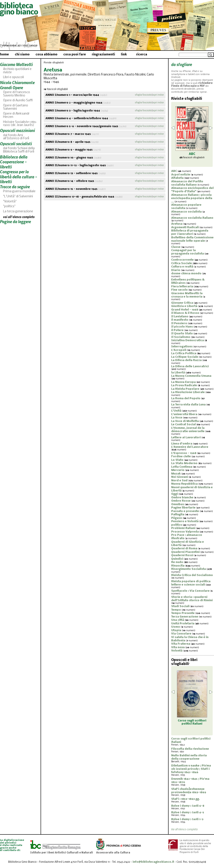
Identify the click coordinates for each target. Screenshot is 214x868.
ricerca (142, 55)
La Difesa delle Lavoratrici (190, 366)
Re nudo (177, 562)
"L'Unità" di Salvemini (18, 197)
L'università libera (184, 414)
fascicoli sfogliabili (192, 158)
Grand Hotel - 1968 (185, 310)
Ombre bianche (182, 498)
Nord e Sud (179, 481)
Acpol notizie (181, 175)
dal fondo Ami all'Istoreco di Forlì (16, 137)
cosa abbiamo (46, 55)
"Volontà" (10, 202)
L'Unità (176, 411)
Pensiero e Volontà (185, 521)
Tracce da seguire (15, 187)
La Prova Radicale (184, 385)
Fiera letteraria (182, 287)
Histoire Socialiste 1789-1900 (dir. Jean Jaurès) (20, 124)
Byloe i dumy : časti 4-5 (188, 812)
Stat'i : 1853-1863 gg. (186, 799)
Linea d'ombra (182, 444)
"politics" (9, 206)
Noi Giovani (180, 477)
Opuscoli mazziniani (17, 130)
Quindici (177, 559)
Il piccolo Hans (182, 327)
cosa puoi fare (75, 55)
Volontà (177, 651)
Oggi (175, 494)
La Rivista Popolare (185, 389)
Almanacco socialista (186, 212)
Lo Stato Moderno (184, 463)
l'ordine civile (181, 457)
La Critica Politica (184, 353)
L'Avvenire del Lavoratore (190, 447)
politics (177, 525)
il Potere (177, 330)
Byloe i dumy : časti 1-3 (187, 819)
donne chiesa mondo (186, 274)
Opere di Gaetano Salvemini (16, 107)
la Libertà (178, 373)
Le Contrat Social (183, 425)
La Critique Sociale (185, 357)
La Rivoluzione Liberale (188, 392)
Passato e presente (185, 511)
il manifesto (180, 320)
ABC (174, 171)
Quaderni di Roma (184, 549)
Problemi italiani (183, 528)
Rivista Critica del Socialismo (192, 575)
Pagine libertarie (183, 508)
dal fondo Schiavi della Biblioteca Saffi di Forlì (19, 150)
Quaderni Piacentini (185, 552)
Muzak (176, 474)
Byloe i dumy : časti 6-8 (188, 806)
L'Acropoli (179, 350)
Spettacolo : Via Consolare (190, 591)
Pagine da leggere (15, 221)
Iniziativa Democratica (188, 340)
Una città (178, 620)
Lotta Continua (182, 467)
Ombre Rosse (181, 501)
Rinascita (178, 566)
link (124, 55)
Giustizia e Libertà (184, 306)
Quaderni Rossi (182, 555)
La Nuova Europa (183, 382)
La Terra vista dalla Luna (188, 405)
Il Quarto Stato (182, 334)
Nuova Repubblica (184, 484)
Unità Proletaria (183, 624)
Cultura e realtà (182, 267)
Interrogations (182, 347)
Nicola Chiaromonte (17, 82)
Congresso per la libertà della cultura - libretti (19, 177)
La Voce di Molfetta (185, 421)
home (4, 55)
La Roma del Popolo (186, 398)
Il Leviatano (180, 317)
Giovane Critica (182, 303)
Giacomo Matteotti (16, 64)
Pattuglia (178, 515)
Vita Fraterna (181, 644)
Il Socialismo (181, 337)
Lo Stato (177, 460)
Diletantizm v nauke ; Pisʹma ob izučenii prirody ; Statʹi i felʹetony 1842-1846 (191, 769)
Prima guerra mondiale (19, 191)
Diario (176, 270)
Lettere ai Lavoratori (186, 438)
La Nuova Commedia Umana (191, 376)
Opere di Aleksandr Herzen (16, 115)
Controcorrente (182, 260)
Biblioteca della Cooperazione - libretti (14, 162)
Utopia (176, 630)
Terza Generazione (185, 617)
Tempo (176, 610)
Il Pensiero (179, 323)
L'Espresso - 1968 (184, 453)
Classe (176, 247)
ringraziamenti (103, 55)
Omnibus (178, 504)
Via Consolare (181, 634)
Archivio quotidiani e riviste (17, 71)
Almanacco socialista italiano (192, 218)
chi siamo (22, 55)
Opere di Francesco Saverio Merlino (17, 94)
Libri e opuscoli (13, 77)
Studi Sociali (180, 606)
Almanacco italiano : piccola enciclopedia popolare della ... (192, 198)
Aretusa (177, 224)
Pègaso (177, 518)
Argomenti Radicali (185, 227)
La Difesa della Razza (186, 360)
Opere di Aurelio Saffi (18, 101)
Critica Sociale (182, 263)
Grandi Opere (11, 88)
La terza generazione (18, 212)
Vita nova (178, 647)
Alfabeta (177, 178)
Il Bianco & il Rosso (185, 313)
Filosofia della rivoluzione (190, 749)
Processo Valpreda (185, 532)
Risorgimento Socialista (189, 569)
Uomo (176, 627)
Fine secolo (179, 290)
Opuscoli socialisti (16, 144)
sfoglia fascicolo (143, 95)
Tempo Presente (183, 613)
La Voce (177, 418)
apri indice (158, 95)
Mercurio (178, 470)
